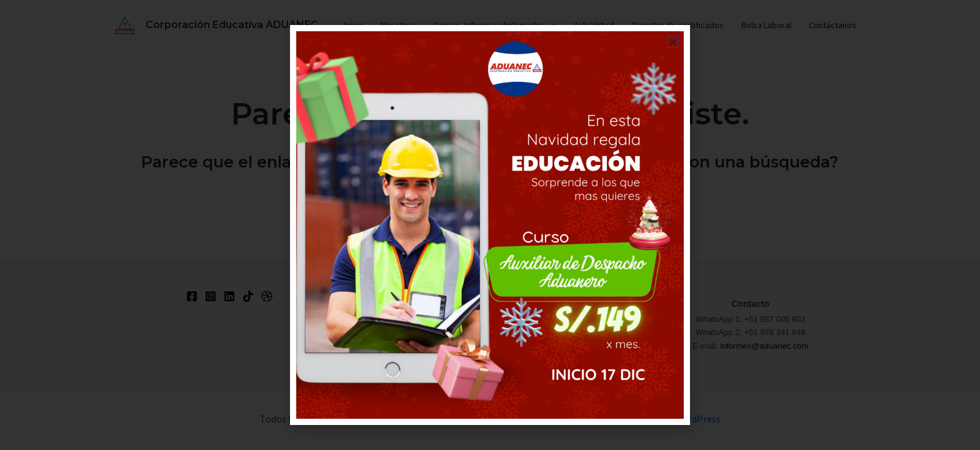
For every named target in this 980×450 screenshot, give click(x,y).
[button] (673, 42)
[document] (490, 225)
